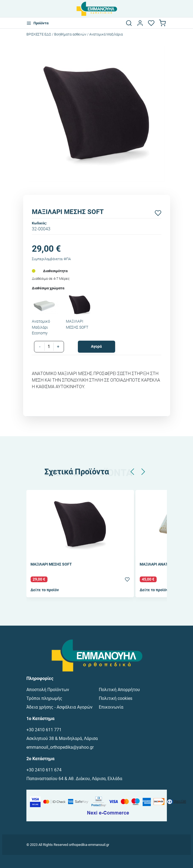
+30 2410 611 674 (44, 770)
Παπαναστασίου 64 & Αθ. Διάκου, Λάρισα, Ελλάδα (74, 779)
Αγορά (96, 347)
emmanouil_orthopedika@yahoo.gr (60, 747)
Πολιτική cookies (116, 698)
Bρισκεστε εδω (39, 34)
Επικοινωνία (111, 707)
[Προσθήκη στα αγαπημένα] (158, 213)
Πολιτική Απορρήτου (119, 690)
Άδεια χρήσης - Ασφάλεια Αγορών (59, 707)
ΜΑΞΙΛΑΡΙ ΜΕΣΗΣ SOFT (51, 565)
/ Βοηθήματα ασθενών (69, 34)
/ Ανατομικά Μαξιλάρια (105, 34)
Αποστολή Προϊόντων (48, 690)
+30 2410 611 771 (44, 730)
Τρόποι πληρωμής (44, 698)
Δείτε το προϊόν (45, 590)
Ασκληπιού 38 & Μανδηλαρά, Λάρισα (62, 738)
